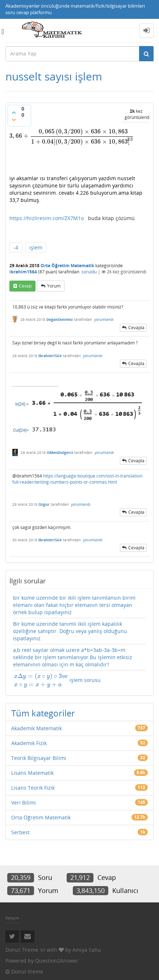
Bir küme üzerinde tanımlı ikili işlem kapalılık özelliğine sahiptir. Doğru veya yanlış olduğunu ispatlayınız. (70, 631)
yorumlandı (104, 319)
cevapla (136, 328)
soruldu (89, 272)
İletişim (12, 918)
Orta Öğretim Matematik (67, 266)
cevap (25, 286)
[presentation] (72, 136)
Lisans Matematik (32, 773)
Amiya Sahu (87, 950)
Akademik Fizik (29, 743)
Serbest (20, 832)
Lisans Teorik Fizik (33, 788)
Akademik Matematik (37, 728)
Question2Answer (57, 961)
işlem (36, 247)
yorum (54, 286)
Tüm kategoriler (43, 713)
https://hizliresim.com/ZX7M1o (47, 218)
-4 (16, 247)
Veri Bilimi (24, 803)
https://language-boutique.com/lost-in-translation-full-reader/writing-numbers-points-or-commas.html (78, 479)
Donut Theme (22, 950)
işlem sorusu (57, 680)
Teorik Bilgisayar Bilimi (39, 758)
